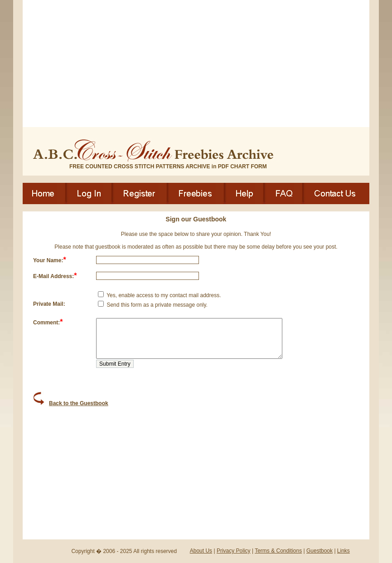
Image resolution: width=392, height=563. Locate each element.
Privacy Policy (234, 551)
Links (344, 551)
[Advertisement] (196, 64)
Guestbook (319, 551)
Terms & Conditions (278, 551)
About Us (201, 551)
